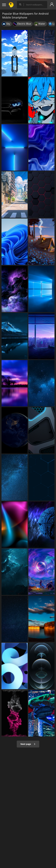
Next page (28, 744)
